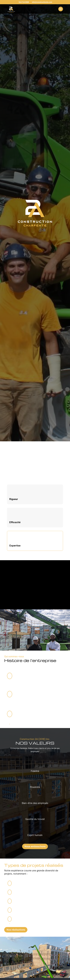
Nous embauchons (35, 846)
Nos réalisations (16, 930)
